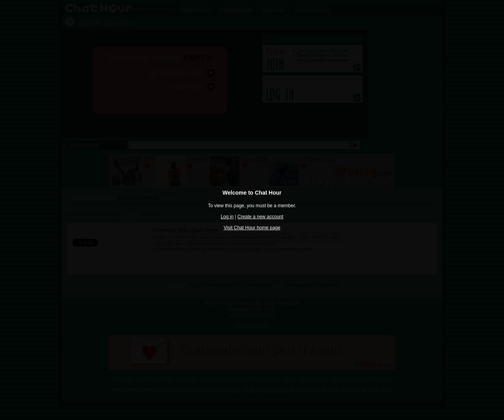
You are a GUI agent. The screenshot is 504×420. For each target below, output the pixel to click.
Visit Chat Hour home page (252, 228)
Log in (227, 217)
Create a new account (260, 217)
